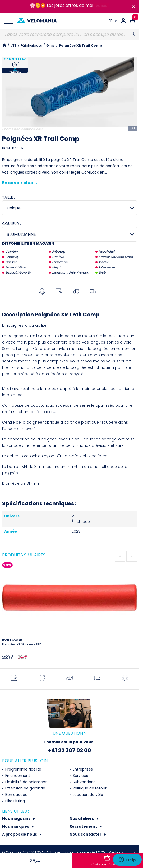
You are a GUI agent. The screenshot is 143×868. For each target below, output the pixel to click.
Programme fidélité (23, 769)
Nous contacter (86, 834)
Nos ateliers (82, 818)
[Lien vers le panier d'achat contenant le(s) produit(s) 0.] (132, 21)
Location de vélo (87, 795)
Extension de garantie (25, 788)
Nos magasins (17, 818)
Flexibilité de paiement (26, 782)
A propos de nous (20, 834)
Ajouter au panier (107, 861)
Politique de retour (89, 788)
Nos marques (16, 826)
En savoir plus (20, 183)
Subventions (84, 782)
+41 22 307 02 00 (70, 750)
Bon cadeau (16, 795)
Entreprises (82, 769)
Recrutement (84, 826)
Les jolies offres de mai (70, 5)
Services (80, 776)
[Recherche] (70, 35)
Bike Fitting (15, 801)
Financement (17, 776)
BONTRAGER (13, 148)
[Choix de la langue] (113, 21)
